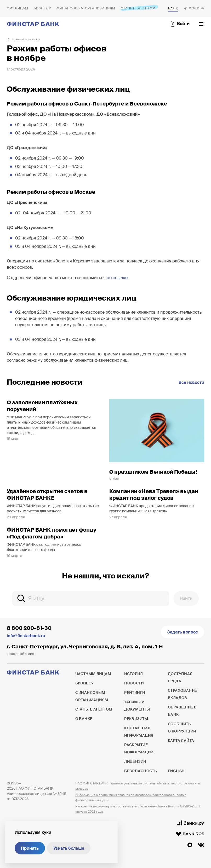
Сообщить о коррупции (182, 728)
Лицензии (135, 761)
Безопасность (140, 771)
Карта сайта (181, 741)
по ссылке (117, 278)
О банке (173, 8)
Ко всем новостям (26, 39)
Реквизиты (136, 719)
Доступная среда (180, 677)
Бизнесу (42, 8)
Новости (134, 683)
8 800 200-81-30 (29, 628)
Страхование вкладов (183, 694)
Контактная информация (139, 732)
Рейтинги (135, 693)
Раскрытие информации (139, 748)
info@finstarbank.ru (26, 636)
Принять (30, 848)
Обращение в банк (182, 711)
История (133, 674)
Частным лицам (18, 8)
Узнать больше (69, 848)
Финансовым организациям (86, 8)
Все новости (191, 382)
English (176, 771)
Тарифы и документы (137, 706)
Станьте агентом (138, 8)
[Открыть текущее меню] (201, 24)
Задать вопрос (183, 632)
